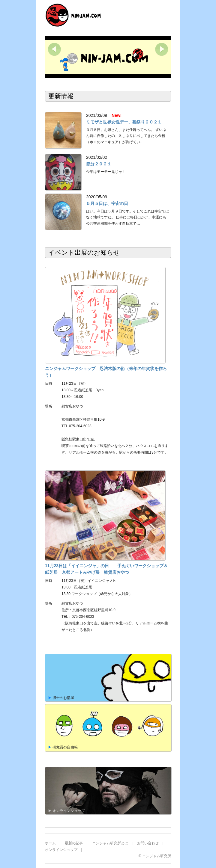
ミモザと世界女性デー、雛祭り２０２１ (124, 122)
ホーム (50, 843)
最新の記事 (74, 843)
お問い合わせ (148, 843)
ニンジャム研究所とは (110, 843)
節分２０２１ (99, 164)
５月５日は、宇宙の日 (107, 203)
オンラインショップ (61, 850)
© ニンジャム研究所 (155, 856)
